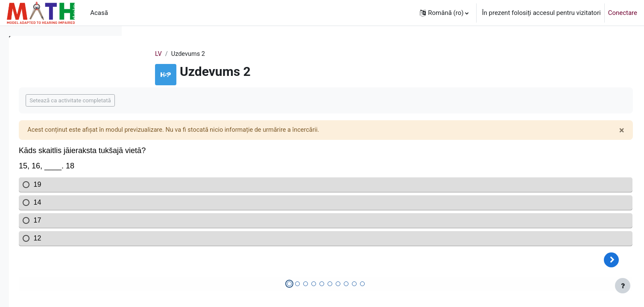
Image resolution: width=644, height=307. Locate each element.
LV (209, 54)
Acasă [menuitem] (99, 13)
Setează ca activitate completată (190, 101)
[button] (444, 13)
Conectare (623, 13)
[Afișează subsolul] (623, 286)
